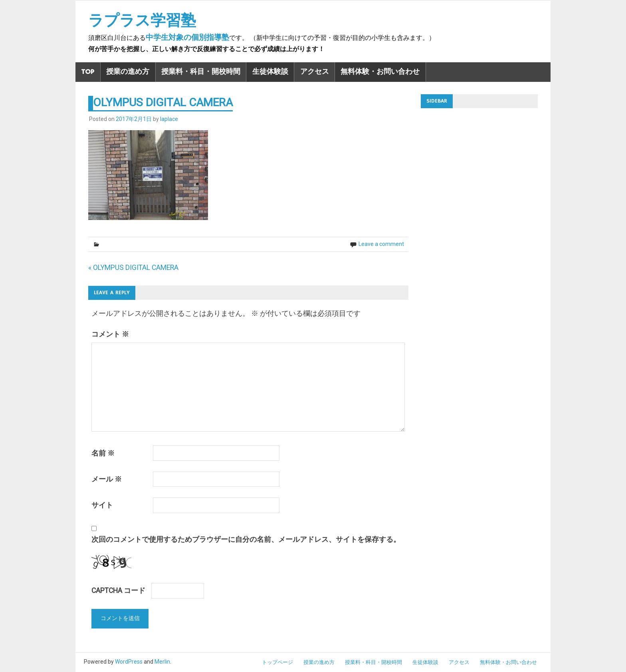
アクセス (315, 72)
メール (107, 479)
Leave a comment (381, 244)
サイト (102, 505)
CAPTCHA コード (118, 591)
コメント (110, 334)
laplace (169, 119)
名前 (103, 453)
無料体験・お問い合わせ (380, 72)
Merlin (162, 662)
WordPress (129, 662)
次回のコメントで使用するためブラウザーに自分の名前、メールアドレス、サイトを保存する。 (246, 539)
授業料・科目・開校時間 (201, 72)
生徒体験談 (270, 72)
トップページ (277, 662)
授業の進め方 (128, 72)
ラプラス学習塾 (142, 20)
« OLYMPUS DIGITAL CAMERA (133, 268)
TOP (88, 72)
